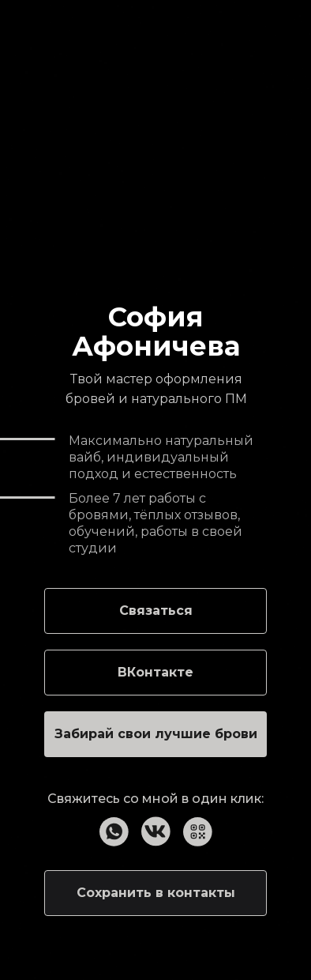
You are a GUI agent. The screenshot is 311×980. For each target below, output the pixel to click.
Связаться (156, 611)
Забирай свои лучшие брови (156, 734)
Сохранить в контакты (156, 893)
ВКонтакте (155, 672)
